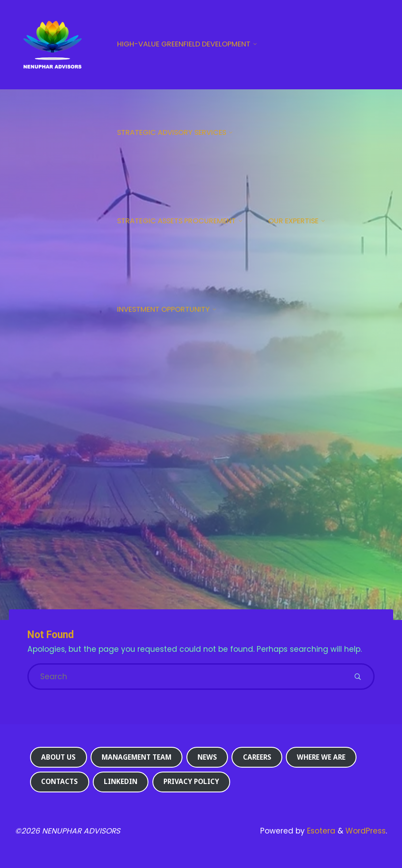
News (207, 757)
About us (58, 757)
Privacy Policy (191, 782)
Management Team (137, 757)
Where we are (321, 757)
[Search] (357, 677)
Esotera (320, 831)
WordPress (366, 831)
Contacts (59, 782)
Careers (257, 757)
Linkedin (121, 782)
